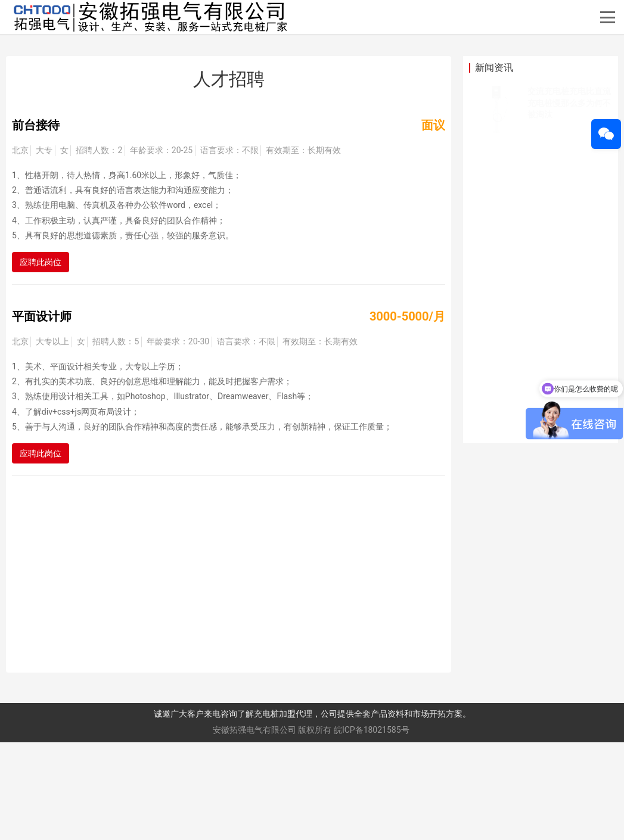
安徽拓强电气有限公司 (254, 827)
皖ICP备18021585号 (372, 827)
